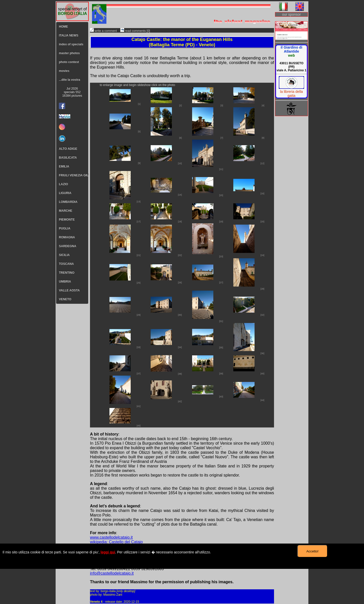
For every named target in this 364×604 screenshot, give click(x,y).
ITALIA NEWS (69, 35)
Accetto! (312, 551)
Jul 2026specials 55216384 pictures (72, 92)
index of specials (71, 44)
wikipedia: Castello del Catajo (116, 542)
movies (64, 71)
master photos (69, 53)
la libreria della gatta (291, 94)
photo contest (69, 62)
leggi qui (108, 552)
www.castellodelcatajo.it (111, 537)
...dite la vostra (70, 80)
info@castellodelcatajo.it (112, 573)
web (291, 55)
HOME (63, 27)
